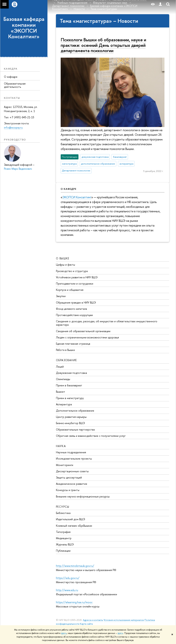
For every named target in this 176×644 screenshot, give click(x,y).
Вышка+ (61, 392)
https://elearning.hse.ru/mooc (74, 602)
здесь (64, 633)
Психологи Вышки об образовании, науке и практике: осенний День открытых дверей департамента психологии (103, 45)
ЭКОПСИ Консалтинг (77, 197)
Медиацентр (64, 538)
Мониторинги (65, 465)
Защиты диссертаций (69, 477)
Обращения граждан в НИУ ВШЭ (76, 302)
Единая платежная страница (73, 344)
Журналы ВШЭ (65, 544)
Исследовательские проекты (74, 458)
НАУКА (61, 446)
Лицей (60, 367)
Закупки (61, 296)
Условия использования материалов (124, 620)
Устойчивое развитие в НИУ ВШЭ (77, 277)
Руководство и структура (72, 271)
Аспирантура (64, 404)
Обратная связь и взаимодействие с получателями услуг (91, 436)
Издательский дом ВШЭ (71, 519)
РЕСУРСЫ (63, 507)
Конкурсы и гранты (68, 490)
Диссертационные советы (72, 471)
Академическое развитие (72, 484)
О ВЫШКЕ (63, 258)
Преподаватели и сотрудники (75, 284)
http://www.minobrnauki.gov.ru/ (75, 566)
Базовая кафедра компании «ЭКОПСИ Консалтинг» (24, 28)
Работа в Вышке (65, 350)
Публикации (63, 551)
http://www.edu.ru (67, 590)
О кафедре (11, 77)
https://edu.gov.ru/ (68, 578)
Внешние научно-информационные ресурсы (83, 496)
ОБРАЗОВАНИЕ (66, 360)
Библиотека (63, 513)
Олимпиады (63, 379)
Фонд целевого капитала (71, 309)
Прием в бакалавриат (69, 385)
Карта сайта (86, 624)
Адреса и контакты (93, 620)
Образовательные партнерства (75, 429)
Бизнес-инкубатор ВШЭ (70, 423)
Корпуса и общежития (70, 290)
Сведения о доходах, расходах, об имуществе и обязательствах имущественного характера (107, 323)
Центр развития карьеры (71, 417)
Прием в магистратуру (70, 398)
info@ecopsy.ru (13, 127)
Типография (63, 532)
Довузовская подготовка (71, 373)
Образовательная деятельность (15, 85)
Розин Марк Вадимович (18, 169)
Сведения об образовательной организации (83, 331)
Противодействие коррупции (74, 315)
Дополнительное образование (75, 411)
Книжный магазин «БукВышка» (74, 526)
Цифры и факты (66, 265)
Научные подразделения (71, 452)
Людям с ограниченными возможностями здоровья (87, 337)
